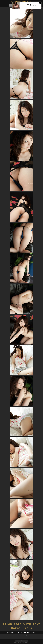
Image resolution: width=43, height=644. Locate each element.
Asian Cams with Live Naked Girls (21, 626)
